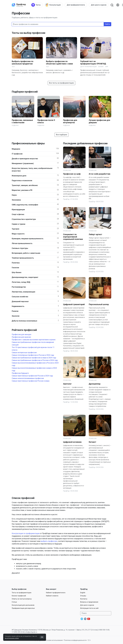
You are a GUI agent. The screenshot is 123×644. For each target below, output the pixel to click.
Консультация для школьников (23, 605)
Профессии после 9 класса (46, 121)
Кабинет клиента (52, 596)
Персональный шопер (99, 304)
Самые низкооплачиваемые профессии (28, 378)
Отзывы (83, 596)
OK (42, 637)
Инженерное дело (19, 176)
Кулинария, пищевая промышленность (28, 239)
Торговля (15, 229)
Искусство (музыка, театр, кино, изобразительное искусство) (32, 170)
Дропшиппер (95, 384)
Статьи (14, 602)
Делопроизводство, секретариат (25, 277)
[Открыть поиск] (112, 5)
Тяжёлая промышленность (23, 258)
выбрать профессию (49, 541)
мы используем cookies (12, 638)
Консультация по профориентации (26, 533)
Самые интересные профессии (24, 353)
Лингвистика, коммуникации (23, 292)
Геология (15, 268)
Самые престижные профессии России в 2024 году (32, 376)
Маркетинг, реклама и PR (22, 190)
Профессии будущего (20, 373)
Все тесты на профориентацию (62, 83)
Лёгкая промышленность (22, 243)
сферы (31, 18)
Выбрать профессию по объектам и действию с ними (59, 63)
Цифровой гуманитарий (74, 304)
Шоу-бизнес (17, 272)
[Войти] (118, 5)
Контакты (84, 599)
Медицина (16, 149)
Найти (107, 24)
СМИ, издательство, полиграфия (25, 205)
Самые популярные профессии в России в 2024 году (33, 355)
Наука (14, 195)
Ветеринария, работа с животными (26, 253)
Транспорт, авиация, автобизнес (25, 185)
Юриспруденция (18, 210)
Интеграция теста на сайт (89, 608)
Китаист (92, 442)
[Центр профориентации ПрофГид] (19, 5)
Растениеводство (19, 287)
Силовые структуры (20, 248)
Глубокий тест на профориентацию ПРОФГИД (93, 63)
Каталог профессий (19, 596)
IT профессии (17, 154)
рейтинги (24, 18)
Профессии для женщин (21, 334)
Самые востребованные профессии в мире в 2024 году (34, 358)
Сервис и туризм (19, 224)
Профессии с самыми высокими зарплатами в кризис (34, 340)
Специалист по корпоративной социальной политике (73, 237)
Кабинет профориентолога (56, 593)
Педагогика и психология (22, 181)
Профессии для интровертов (70, 121)
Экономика (16, 200)
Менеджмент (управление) (23, 163)
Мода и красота (18, 234)
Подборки (16, 18)
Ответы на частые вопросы (22, 599)
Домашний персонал (20, 301)
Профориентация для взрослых (23, 608)
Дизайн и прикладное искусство (25, 159)
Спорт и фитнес (18, 214)
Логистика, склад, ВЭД (21, 282)
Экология (16, 316)
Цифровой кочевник (72, 442)
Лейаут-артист (95, 234)
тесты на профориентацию (47, 18)
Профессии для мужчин (21, 337)
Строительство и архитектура (24, 219)
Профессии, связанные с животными (22, 121)
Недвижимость (18, 306)
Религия (15, 311)
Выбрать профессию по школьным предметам (23, 63)
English (83, 593)
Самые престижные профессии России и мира (31, 381)
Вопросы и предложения (89, 602)
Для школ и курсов (87, 605)
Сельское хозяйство (20, 297)
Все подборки (61, 135)
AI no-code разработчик (100, 174)
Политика (16, 263)
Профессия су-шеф (72, 174)
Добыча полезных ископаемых (24, 321)
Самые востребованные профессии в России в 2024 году (35, 360)
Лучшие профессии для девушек (99, 121)
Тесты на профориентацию (22, 593)
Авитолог (67, 384)
